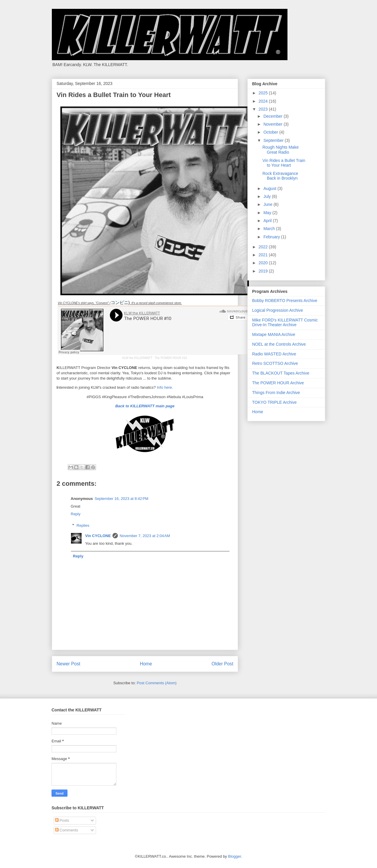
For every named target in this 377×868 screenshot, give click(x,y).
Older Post (222, 664)
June (268, 204)
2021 (264, 255)
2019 (264, 271)
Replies (83, 525)
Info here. (165, 387)
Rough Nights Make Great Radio (281, 150)
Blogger (234, 856)
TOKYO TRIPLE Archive (274, 402)
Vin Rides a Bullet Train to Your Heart (284, 163)
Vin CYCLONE (98, 536)
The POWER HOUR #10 (171, 358)
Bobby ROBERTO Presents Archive (285, 301)
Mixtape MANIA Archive (274, 334)
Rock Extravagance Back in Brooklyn (280, 176)
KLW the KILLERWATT (137, 358)
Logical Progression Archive (278, 310)
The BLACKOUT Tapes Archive (281, 373)
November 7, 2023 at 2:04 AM (145, 536)
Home (146, 664)
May (268, 213)
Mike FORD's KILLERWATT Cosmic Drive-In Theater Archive (285, 323)
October (271, 132)
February (272, 237)
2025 (264, 93)
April (268, 221)
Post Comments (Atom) (157, 683)
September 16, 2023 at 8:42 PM (121, 499)
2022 (264, 247)
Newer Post (68, 664)
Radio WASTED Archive (274, 354)
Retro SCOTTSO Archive (275, 363)
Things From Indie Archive (276, 393)
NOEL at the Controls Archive (279, 344)
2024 (264, 101)
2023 (264, 109)
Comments (67, 830)
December (273, 116)
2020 (264, 263)
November (273, 124)
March (270, 229)
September (274, 140)
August (270, 188)
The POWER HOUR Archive (278, 383)
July (268, 196)
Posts (62, 820)
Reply (76, 514)
